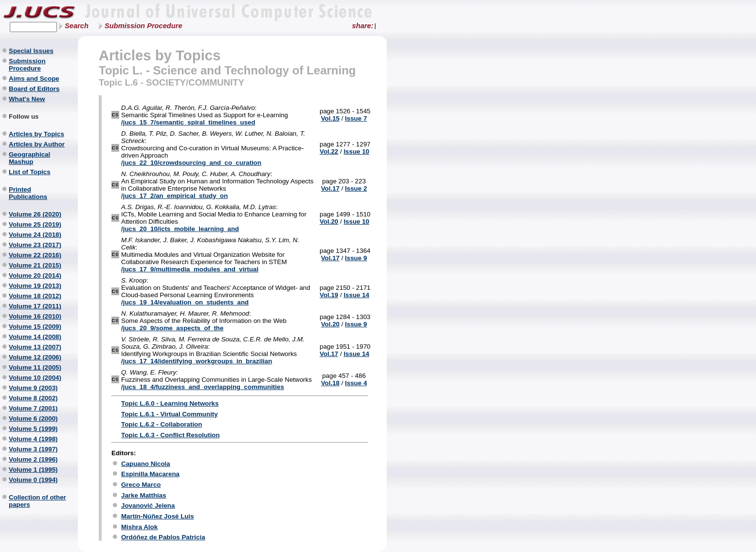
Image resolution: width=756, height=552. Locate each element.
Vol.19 (329, 295)
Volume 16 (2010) (35, 316)
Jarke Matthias (144, 495)
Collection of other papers (37, 501)
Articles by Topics (36, 134)
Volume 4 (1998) (33, 439)
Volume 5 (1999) (33, 429)
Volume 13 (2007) (35, 347)
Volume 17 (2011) (35, 306)
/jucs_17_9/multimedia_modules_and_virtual (190, 269)
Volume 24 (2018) (35, 235)
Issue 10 (356, 151)
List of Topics (30, 172)
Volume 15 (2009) (35, 327)
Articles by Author (37, 144)
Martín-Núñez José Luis (158, 516)
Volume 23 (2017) (35, 245)
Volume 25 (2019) (35, 224)
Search (77, 26)
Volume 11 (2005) (35, 367)
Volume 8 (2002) (33, 398)
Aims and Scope (34, 79)
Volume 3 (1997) (33, 449)
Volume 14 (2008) (35, 337)
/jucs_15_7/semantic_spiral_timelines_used (188, 122)
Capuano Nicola (146, 464)
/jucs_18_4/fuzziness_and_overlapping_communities (203, 387)
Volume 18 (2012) (35, 296)
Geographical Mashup (29, 158)
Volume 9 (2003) (33, 388)
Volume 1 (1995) (33, 470)
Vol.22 (329, 151)
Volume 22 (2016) (35, 255)
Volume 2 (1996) (33, 459)
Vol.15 (330, 118)
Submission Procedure (144, 26)
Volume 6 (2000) (33, 418)
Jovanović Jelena (148, 506)
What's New (27, 99)
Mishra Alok (139, 527)
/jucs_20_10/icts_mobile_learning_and (180, 229)
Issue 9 (356, 258)
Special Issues (31, 51)
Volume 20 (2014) (35, 276)
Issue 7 (356, 118)
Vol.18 (330, 383)
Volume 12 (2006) (35, 357)
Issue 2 (356, 188)
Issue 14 (356, 295)
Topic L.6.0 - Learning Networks (170, 403)
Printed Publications (28, 193)
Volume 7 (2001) (33, 408)
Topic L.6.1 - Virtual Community (170, 414)
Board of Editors (34, 89)
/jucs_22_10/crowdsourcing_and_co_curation (191, 163)
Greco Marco (141, 485)
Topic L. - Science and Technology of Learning (227, 70)
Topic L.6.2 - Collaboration (162, 424)
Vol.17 (330, 188)
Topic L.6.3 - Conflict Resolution (171, 435)
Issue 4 (356, 383)
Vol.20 (329, 222)
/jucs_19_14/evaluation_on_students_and (185, 302)
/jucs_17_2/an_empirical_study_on (174, 196)
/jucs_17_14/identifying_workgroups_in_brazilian (197, 361)
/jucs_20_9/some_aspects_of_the (172, 328)
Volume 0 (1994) (33, 480)
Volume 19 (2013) (35, 286)
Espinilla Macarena (150, 474)
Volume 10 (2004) (35, 378)
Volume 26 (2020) (35, 214)
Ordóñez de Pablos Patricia (163, 537)
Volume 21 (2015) (35, 265)
